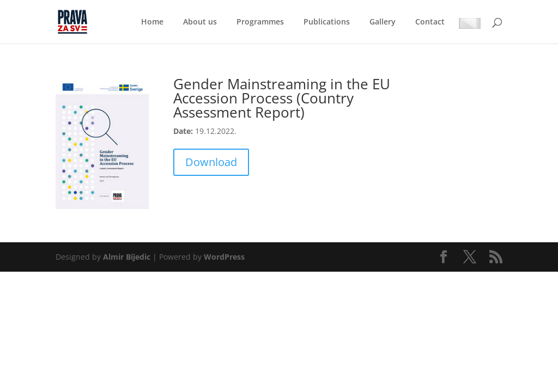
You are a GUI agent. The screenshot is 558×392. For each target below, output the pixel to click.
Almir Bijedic (127, 257)
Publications (327, 22)
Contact (430, 22)
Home (152, 22)
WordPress (224, 257)
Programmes (260, 22)
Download (211, 162)
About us (200, 22)
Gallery (383, 22)
